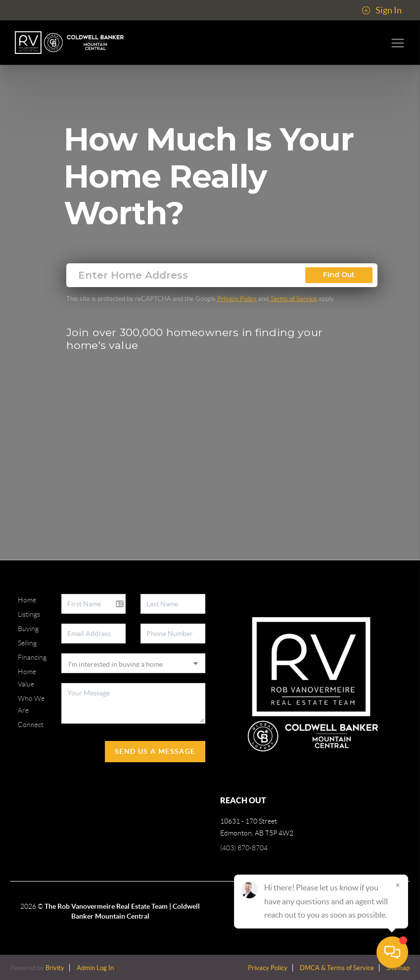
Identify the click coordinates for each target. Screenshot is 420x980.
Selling (27, 643)
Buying (28, 629)
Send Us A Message (155, 751)
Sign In (382, 10)
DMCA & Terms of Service (337, 968)
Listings (29, 614)
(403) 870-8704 (244, 848)
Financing (32, 657)
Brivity (55, 968)
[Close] (398, 885)
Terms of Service (293, 299)
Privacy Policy (236, 299)
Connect (31, 725)
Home (27, 600)
